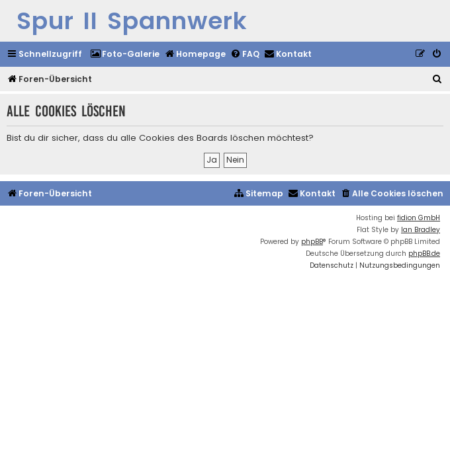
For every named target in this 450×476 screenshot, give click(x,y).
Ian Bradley (421, 230)
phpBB (312, 242)
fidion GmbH (419, 218)
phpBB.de (424, 254)
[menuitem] (125, 55)
